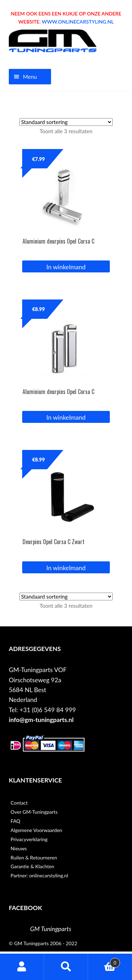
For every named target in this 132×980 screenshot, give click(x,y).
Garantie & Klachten (32, 866)
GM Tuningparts (51, 929)
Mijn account (22, 967)
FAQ (15, 821)
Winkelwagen (104, 961)
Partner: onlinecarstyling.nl (39, 875)
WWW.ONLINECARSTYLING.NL (78, 22)
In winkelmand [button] (66, 267)
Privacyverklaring (29, 839)
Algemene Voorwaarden (36, 830)
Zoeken (66, 967)
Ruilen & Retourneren (34, 857)
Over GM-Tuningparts (34, 812)
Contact (19, 803)
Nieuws (19, 848)
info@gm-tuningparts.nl (41, 720)
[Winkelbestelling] (66, 122)
